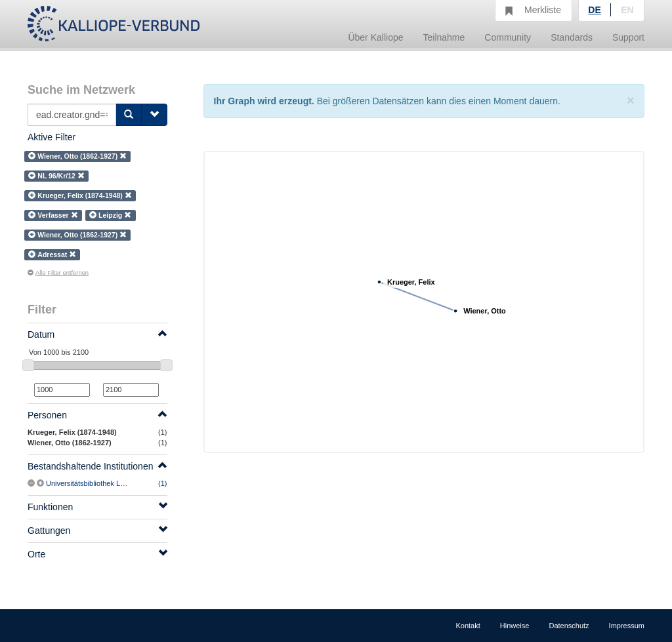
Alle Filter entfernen (58, 273)
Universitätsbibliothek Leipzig (93, 483)
